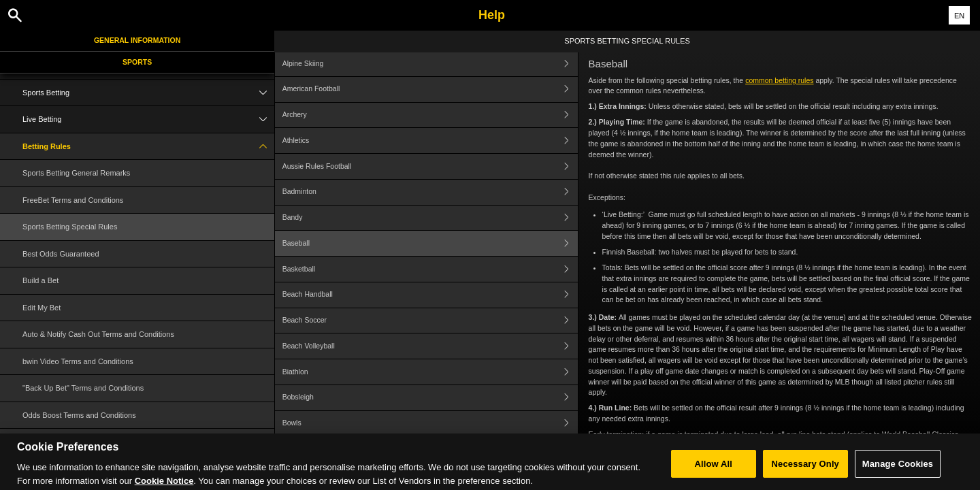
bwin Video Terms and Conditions (78, 361)
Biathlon (430, 372)
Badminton (430, 192)
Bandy (430, 218)
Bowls (430, 424)
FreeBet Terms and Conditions (73, 200)
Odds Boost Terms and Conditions (79, 415)
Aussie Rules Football (430, 166)
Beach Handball (430, 295)
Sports (137, 62)
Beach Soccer (430, 321)
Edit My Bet (42, 308)
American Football (430, 89)
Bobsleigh (430, 398)
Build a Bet (40, 280)
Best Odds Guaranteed (61, 254)
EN (959, 16)
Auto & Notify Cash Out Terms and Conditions (98, 334)
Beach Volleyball (430, 346)
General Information (137, 40)
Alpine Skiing (430, 64)
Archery (430, 115)
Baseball (430, 243)
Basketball (430, 269)
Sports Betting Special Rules (70, 227)
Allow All (714, 472)
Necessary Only (805, 472)
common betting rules (779, 80)
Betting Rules (148, 147)
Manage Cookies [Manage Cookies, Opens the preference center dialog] (898, 472)
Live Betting (148, 119)
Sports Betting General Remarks (76, 173)
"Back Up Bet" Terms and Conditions (83, 388)
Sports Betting (148, 93)
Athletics (430, 141)
